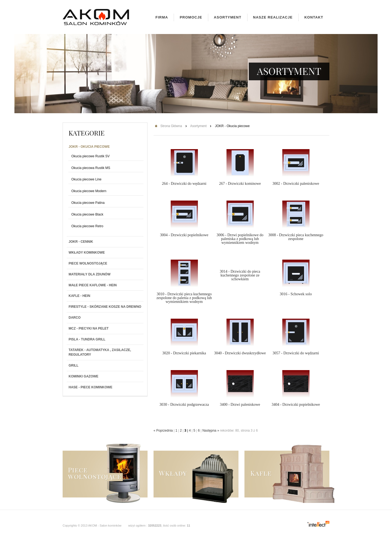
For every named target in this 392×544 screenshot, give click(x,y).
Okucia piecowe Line (86, 179)
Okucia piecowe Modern (89, 191)
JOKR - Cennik (81, 242)
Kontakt (314, 17)
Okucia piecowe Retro (87, 226)
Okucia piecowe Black (87, 214)
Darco (75, 318)
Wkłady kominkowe (87, 253)
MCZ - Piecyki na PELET (89, 328)
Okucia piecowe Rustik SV (91, 156)
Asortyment (228, 17)
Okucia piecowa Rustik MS (91, 168)
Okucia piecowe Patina (88, 203)
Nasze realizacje (273, 17)
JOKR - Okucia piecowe (89, 147)
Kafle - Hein (79, 296)
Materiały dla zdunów (90, 274)
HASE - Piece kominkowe (91, 387)
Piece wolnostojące (88, 263)
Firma (162, 17)
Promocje (191, 17)
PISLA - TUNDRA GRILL (87, 339)
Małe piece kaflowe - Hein (93, 285)
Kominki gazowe (83, 376)
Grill (73, 365)
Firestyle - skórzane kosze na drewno (105, 307)
